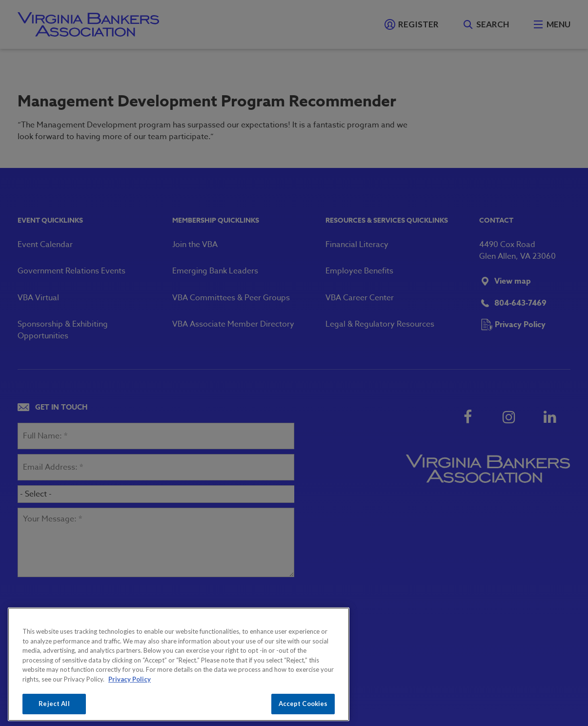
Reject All (54, 704)
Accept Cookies (303, 704)
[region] (179, 664)
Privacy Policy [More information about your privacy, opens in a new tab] (130, 679)
